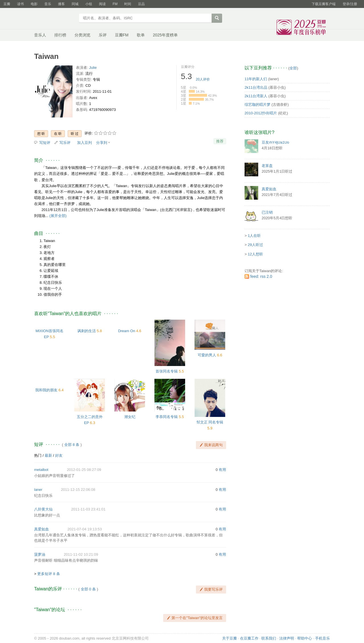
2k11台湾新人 (256, 96)
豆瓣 (7, 4)
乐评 (103, 35)
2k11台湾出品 (256, 87)
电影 (34, 4)
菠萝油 (40, 554)
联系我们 (269, 638)
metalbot (41, 470)
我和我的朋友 (46, 390)
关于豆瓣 (229, 638)
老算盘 (267, 166)
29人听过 (255, 245)
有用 (222, 470)
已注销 (267, 212)
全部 (293, 68)
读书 (20, 4)
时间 (128, 4)
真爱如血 (42, 529)
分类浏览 (82, 35)
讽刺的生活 (87, 331)
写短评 (45, 143)
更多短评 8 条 (48, 574)
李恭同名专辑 (167, 417)
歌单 (141, 35)
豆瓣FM (122, 35)
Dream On (127, 331)
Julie (93, 68)
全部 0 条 (88, 589)
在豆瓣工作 (249, 638)
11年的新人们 (256, 79)
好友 (59, 455)
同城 (75, 4)
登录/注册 (350, 4)
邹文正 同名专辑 (210, 422)
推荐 (220, 141)
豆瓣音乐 (55, 19)
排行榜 (60, 35)
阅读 (102, 4)
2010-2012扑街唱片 (261, 113)
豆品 (141, 4)
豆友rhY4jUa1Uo (275, 142)
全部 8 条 (72, 445)
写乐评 (65, 143)
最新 (48, 455)
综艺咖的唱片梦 (258, 105)
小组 (89, 4)
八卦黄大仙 (43, 509)
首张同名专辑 (167, 371)
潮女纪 (130, 417)
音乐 (48, 4)
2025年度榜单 (165, 35)
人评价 (203, 79)
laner (38, 490)
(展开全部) (58, 216)
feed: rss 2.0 (261, 276)
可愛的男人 (207, 355)
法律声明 (287, 638)
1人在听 (254, 236)
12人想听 (255, 254)
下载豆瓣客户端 (324, 4)
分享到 (102, 143)
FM (115, 4)
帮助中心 (305, 638)
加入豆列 (84, 143)
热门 (38, 455)
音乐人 (40, 35)
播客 (61, 4)
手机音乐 (322, 638)
